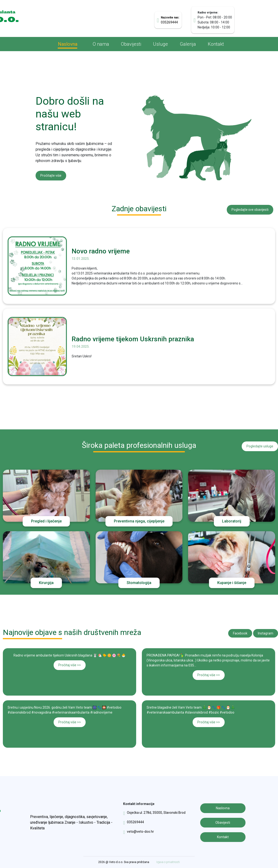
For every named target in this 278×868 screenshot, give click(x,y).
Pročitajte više (51, 175)
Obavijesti (131, 44)
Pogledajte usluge (260, 446)
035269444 (133, 822)
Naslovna (68, 44)
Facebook (240, 633)
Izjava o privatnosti (168, 862)
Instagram (266, 633)
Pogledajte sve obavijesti (250, 210)
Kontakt (216, 44)
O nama (101, 44)
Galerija (188, 44)
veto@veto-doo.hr (138, 832)
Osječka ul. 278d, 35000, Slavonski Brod (154, 813)
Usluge (160, 44)
